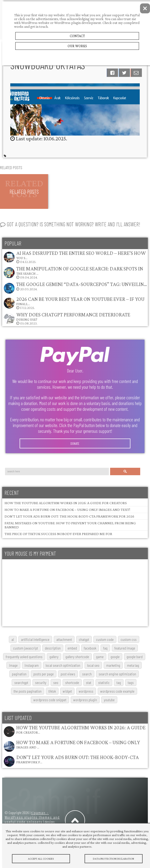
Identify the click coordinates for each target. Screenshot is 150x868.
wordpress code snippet (50, 700)
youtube (109, 700)
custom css (129, 639)
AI (13, 639)
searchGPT (21, 682)
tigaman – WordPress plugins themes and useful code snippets (32, 817)
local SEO (93, 665)
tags (131, 682)
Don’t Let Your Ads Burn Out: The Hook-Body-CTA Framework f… (78, 759)
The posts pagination (28, 691)
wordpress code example (117, 691)
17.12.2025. (74, 303)
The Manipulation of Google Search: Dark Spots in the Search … (80, 271)
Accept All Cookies (41, 859)
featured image (125, 648)
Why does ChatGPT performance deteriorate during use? (73, 317)
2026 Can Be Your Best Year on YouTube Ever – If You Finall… (80, 301)
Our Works (77, 46)
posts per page (44, 674)
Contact (77, 36)
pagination (19, 674)
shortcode (72, 682)
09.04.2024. (73, 272)
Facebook (90, 648)
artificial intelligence (35, 639)
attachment (64, 639)
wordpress (86, 691)
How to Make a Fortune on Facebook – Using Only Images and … (78, 744)
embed (72, 648)
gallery (54, 657)
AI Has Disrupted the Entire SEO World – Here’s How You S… (81, 255)
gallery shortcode (77, 657)
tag (119, 682)
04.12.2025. (75, 257)
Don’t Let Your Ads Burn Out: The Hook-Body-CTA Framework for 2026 (69, 516)
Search (125, 471)
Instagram (32, 665)
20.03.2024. (75, 288)
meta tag (133, 665)
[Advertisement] (74, 593)
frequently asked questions (24, 657)
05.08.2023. (67, 318)
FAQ (105, 648)
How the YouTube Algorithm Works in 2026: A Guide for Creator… (81, 729)
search (87, 674)
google (115, 657)
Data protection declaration (114, 859)
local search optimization (63, 665)
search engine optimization (117, 674)
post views (68, 674)
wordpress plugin (85, 700)
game (100, 657)
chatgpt (84, 639)
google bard (135, 657)
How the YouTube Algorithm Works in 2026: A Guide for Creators (66, 503)
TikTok (52, 691)
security (41, 682)
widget (67, 691)
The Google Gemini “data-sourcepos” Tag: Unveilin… (82, 284)
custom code (105, 639)
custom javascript (26, 648)
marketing (113, 665)
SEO (56, 682)
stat (89, 682)
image (13, 665)
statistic (104, 682)
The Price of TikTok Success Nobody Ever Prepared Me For (58, 534)
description (53, 648)
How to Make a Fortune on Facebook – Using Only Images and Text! (67, 510)
